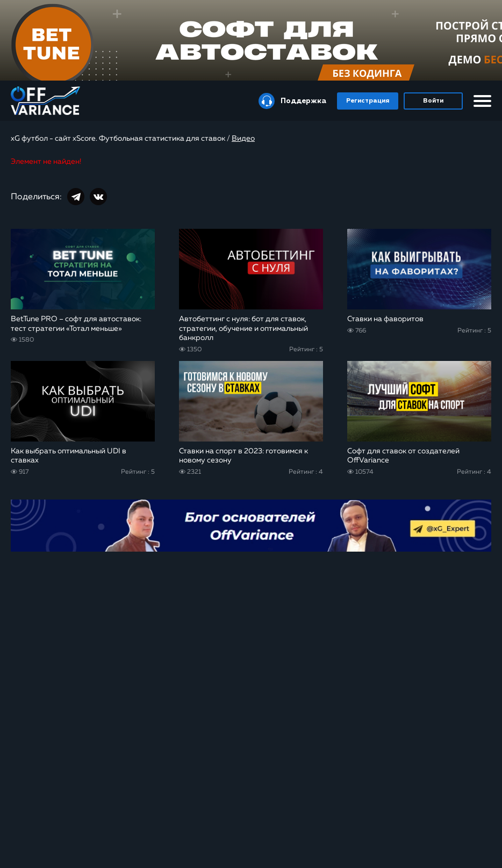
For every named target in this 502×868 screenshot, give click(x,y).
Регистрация (368, 101)
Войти (433, 101)
